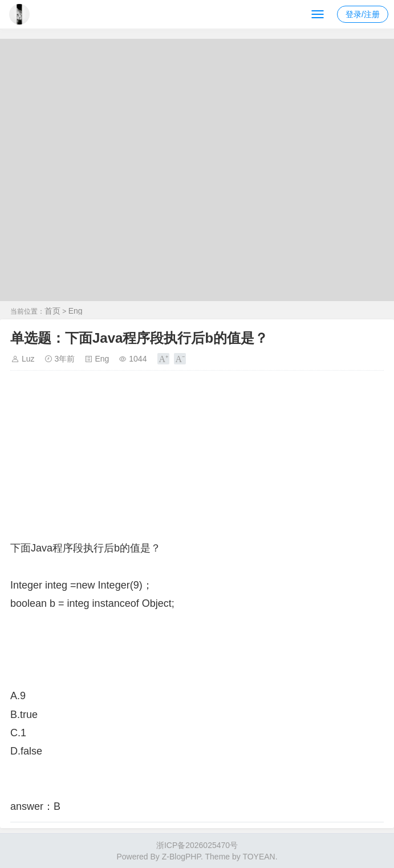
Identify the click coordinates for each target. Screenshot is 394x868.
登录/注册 (363, 14)
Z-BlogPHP (181, 857)
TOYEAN (259, 857)
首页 (52, 311)
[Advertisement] (197, 459)
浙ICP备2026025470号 (197, 845)
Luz (28, 359)
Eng (76, 311)
